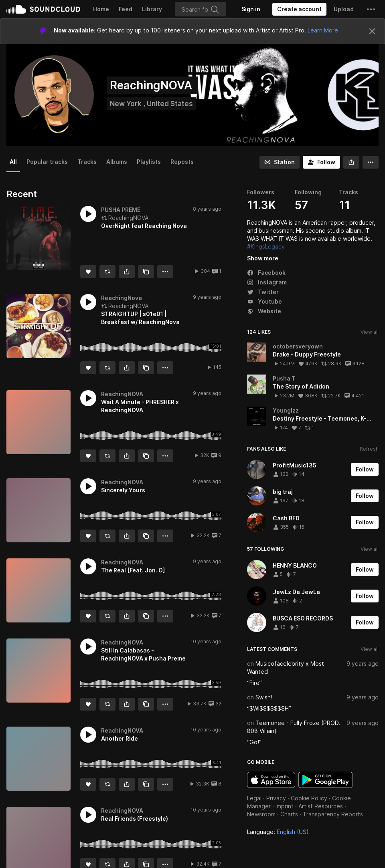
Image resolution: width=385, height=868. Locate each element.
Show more (263, 258)
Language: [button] (278, 832)
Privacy (276, 798)
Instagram (267, 282)
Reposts (182, 162)
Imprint (285, 806)
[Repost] (107, 272)
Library (152, 9)
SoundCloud (43, 9)
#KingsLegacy (266, 247)
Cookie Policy (309, 798)
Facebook (266, 273)
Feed (126, 9)
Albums (117, 162)
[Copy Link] (146, 272)
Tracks (87, 162)
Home (101, 9)
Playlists (149, 162)
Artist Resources (321, 806)
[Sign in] (251, 9)
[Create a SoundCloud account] (299, 9)
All (13, 162)
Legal (254, 798)
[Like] (88, 272)
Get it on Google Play (325, 780)
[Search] (201, 9)
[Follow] (321, 162)
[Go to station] (280, 162)
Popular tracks (47, 162)
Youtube (264, 301)
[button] (371, 9)
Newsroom (261, 814)
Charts (289, 814)
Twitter (263, 292)
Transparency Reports (333, 814)
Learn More (323, 30)
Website (264, 311)
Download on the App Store (271, 780)
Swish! (264, 697)
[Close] (372, 31)
